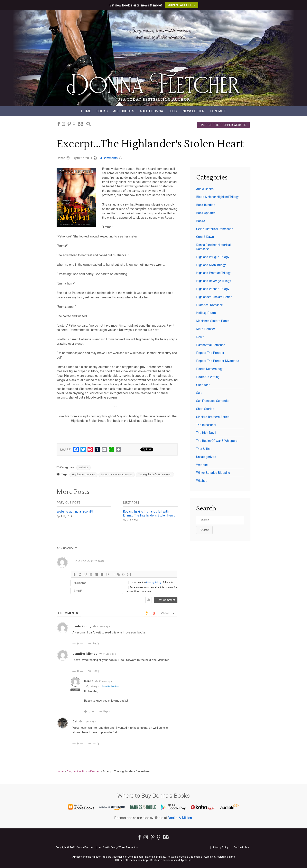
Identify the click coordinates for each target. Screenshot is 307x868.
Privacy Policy (154, 583)
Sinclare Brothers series (213, 417)
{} (124, 574)
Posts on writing (208, 377)
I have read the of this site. (152, 583)
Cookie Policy (241, 847)
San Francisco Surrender (213, 401)
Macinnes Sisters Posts (213, 321)
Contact (218, 111)
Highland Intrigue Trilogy (213, 257)
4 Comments (109, 158)
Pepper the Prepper (210, 353)
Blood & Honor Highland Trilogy (217, 197)
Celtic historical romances (215, 229)
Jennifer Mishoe (110, 686)
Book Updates (206, 213)
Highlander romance (84, 474)
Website (84, 467)
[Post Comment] (166, 600)
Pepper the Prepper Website (223, 125)
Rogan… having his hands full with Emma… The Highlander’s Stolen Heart (149, 514)
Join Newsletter (182, 5)
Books (102, 111)
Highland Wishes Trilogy (213, 289)
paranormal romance (211, 345)
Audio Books (205, 189)
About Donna (151, 111)
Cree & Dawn (205, 237)
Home (86, 111)
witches (202, 481)
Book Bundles (206, 205)
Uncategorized (206, 457)
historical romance (209, 305)
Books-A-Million (180, 818)
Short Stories (205, 409)
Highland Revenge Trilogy (214, 281)
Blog (173, 111)
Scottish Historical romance (117, 474)
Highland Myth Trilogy (211, 265)
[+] (129, 574)
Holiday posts (206, 313)
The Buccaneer (206, 425)
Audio (124, 111)
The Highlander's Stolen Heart (155, 474)
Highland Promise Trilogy (213, 273)
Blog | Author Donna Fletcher (83, 771)
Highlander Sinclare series (214, 297)
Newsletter (193, 111)
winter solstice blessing (213, 473)
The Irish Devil (206, 433)
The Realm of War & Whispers (217, 441)
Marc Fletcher (206, 329)
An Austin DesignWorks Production (119, 847)
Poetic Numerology (209, 369)
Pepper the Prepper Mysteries (218, 361)
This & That (204, 449)
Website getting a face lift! (75, 511)
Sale (199, 393)
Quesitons (203, 385)
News (200, 337)
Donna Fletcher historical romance (213, 247)
